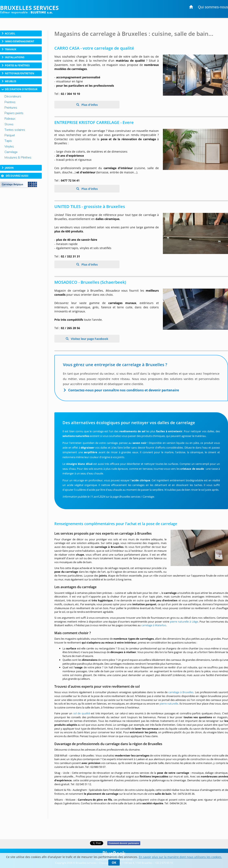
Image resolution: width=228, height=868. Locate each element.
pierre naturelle (169, 704)
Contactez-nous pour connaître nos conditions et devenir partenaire (124, 390)
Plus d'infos (89, 105)
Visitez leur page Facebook (89, 339)
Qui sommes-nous (213, 7)
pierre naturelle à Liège (184, 622)
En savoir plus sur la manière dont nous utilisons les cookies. (180, 857)
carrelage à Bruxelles (181, 692)
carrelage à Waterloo (154, 625)
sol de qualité (82, 713)
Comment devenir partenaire (124, 843)
